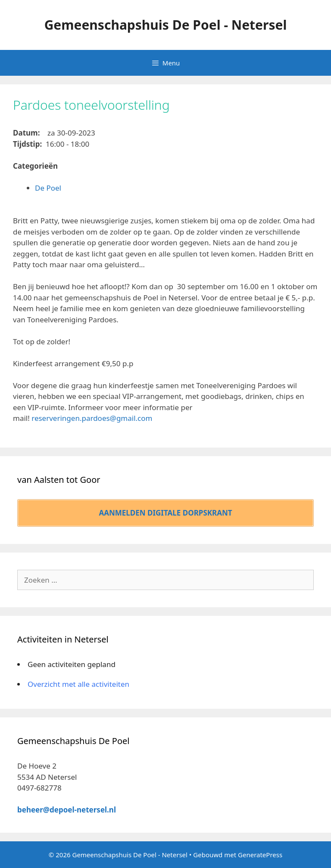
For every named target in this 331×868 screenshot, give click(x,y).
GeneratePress (260, 855)
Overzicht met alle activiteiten (78, 684)
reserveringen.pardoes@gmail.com (92, 418)
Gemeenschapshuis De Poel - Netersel (166, 25)
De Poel (48, 188)
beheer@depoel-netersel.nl (67, 810)
